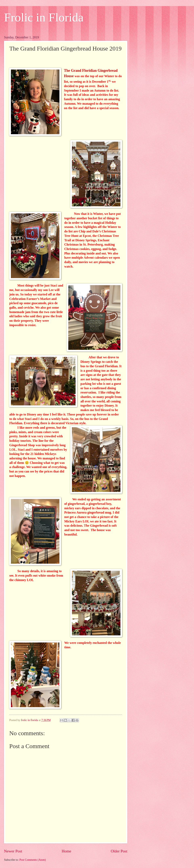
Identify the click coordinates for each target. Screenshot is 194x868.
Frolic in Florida (44, 17)
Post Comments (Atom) (33, 860)
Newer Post (13, 851)
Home (66, 851)
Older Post (119, 851)
